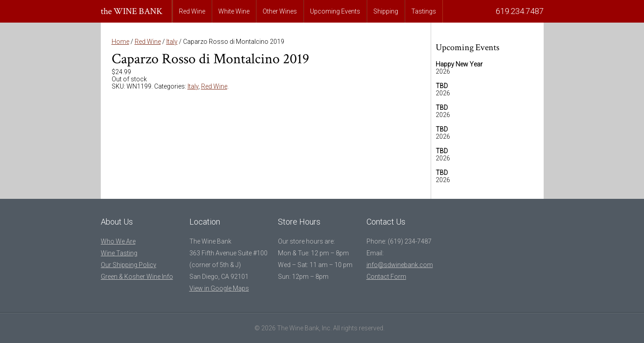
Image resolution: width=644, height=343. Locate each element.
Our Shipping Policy (129, 265)
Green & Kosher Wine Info (137, 277)
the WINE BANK (132, 11)
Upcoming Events (335, 11)
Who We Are (118, 241)
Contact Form (386, 277)
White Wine (234, 11)
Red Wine (192, 11)
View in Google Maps (219, 288)
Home (120, 42)
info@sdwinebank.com (400, 265)
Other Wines (280, 11)
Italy (172, 42)
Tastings (424, 11)
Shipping (386, 11)
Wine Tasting (119, 253)
